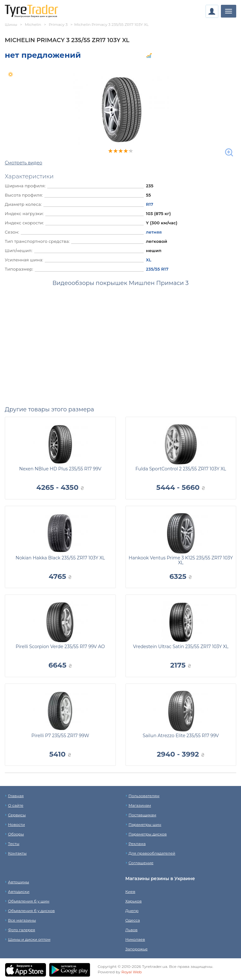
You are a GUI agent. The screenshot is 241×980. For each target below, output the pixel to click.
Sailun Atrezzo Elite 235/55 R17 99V (181, 736)
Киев (130, 891)
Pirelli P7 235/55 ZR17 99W (60, 736)
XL (149, 260)
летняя (154, 232)
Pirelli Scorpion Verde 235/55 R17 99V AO (60, 647)
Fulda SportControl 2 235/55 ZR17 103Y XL (181, 469)
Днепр (132, 911)
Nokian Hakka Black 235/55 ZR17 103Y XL (60, 558)
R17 (150, 204)
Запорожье (137, 949)
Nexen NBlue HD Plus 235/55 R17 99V (60, 469)
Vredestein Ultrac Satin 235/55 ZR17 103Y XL (181, 647)
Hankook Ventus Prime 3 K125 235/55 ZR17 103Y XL (181, 560)
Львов (132, 930)
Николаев (135, 939)
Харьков (134, 901)
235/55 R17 (157, 269)
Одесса (133, 920)
